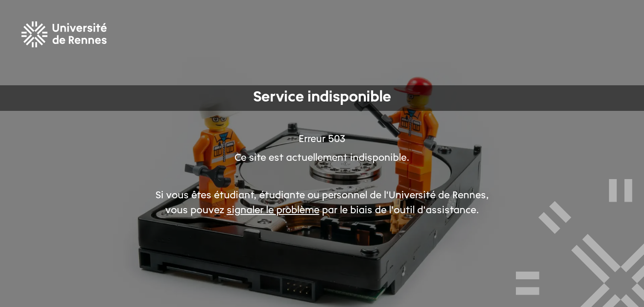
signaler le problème (273, 211)
